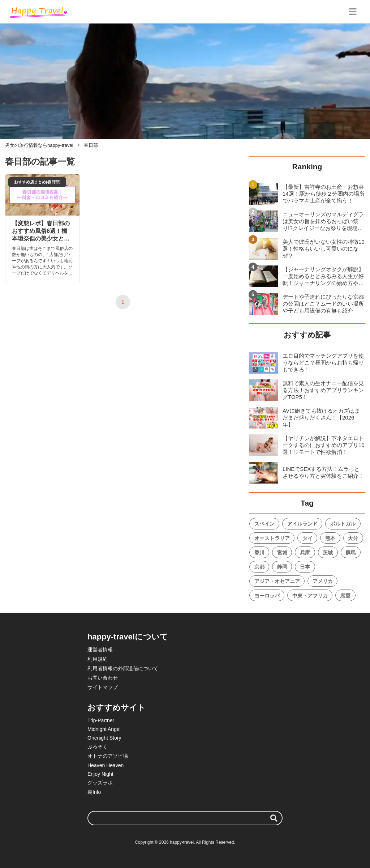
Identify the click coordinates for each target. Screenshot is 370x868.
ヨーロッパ (267, 596)
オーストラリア (272, 538)
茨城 (328, 553)
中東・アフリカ (310, 596)
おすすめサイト (117, 708)
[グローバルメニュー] (353, 12)
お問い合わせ (103, 678)
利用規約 (98, 659)
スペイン (264, 524)
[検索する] (274, 818)
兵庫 (305, 553)
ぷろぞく (98, 746)
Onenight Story (104, 738)
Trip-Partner (101, 720)
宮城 (282, 553)
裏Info (94, 792)
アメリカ (323, 581)
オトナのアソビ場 (108, 756)
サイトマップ (103, 687)
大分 (353, 538)
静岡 (282, 567)
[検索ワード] (185, 818)
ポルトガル (343, 524)
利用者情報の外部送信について (123, 668)
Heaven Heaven (106, 765)
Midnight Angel (104, 729)
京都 (259, 567)
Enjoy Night (100, 774)
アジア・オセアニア (277, 581)
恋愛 (345, 596)
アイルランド (302, 524)
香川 (259, 553)
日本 (305, 567)
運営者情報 (100, 650)
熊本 (330, 538)
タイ (307, 538)
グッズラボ (100, 783)
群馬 (350, 553)
